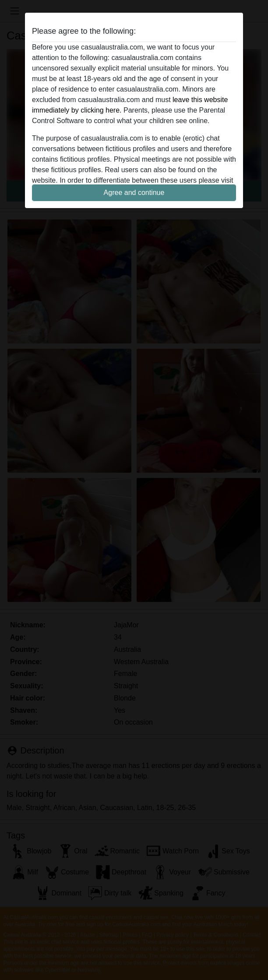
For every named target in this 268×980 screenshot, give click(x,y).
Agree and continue (134, 193)
